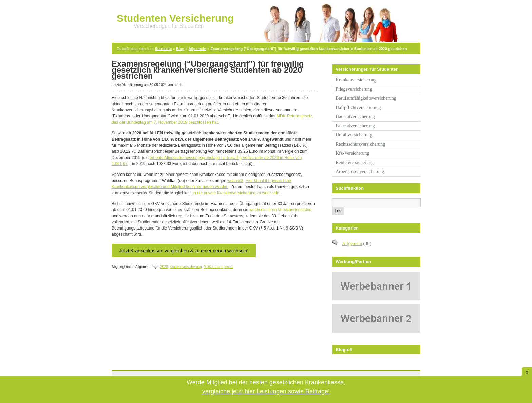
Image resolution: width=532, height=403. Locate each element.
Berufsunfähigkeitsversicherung (366, 98)
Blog (180, 49)
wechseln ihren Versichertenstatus (280, 210)
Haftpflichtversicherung (358, 107)
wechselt (235, 181)
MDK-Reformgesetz (218, 267)
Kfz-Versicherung (353, 153)
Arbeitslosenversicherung (360, 172)
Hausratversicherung (355, 117)
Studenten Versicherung (175, 18)
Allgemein (198, 49)
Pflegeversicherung (354, 89)
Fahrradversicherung (355, 126)
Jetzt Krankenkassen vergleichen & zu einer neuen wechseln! (184, 251)
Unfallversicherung (354, 135)
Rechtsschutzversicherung (360, 144)
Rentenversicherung (355, 162)
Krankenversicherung (186, 267)
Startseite (164, 49)
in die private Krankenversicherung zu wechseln (236, 193)
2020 (164, 267)
